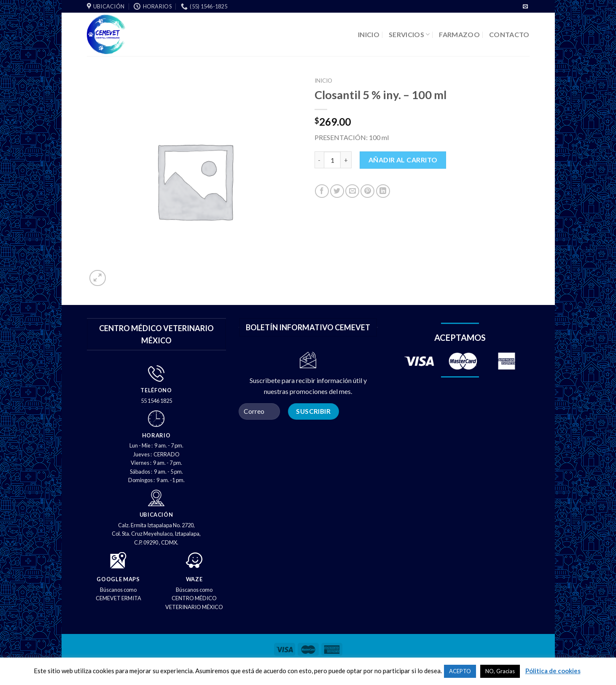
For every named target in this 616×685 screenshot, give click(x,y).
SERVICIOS (409, 34)
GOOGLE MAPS (118, 579)
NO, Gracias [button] (500, 671)
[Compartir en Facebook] (322, 191)
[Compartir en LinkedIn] (383, 191)
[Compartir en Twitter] (337, 191)
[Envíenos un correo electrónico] (525, 7)
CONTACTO (509, 34)
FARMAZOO (459, 34)
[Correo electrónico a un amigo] (352, 191)
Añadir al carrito (403, 160)
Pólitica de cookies (553, 671)
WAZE (194, 579)
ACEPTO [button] (460, 671)
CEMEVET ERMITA (118, 598)
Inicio (323, 81)
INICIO (369, 34)
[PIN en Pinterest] (367, 191)
